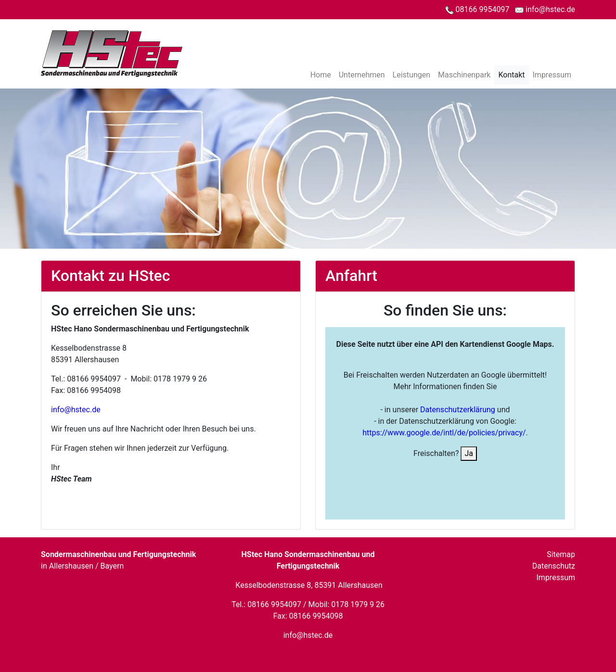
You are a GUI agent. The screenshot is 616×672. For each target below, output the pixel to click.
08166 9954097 (477, 9)
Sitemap (561, 554)
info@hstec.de (545, 9)
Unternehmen (362, 75)
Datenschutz (554, 566)
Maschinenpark (464, 75)
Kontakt (511, 75)
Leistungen (411, 75)
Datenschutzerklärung (457, 410)
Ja (469, 453)
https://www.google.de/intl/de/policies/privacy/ (444, 433)
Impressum (552, 75)
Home (321, 75)
